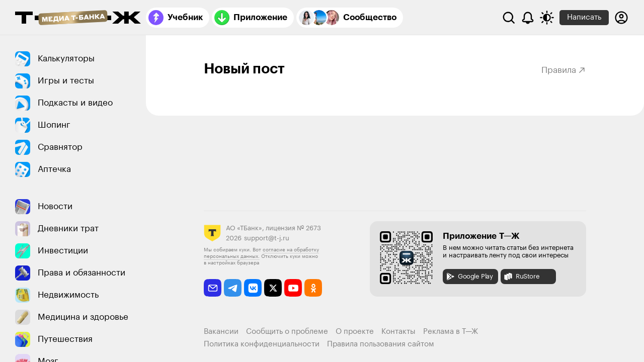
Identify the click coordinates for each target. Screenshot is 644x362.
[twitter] (273, 288)
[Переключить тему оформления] (547, 18)
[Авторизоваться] (621, 18)
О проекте (355, 332)
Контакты (398, 332)
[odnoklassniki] (313, 288)
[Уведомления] (528, 18)
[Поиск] (509, 18)
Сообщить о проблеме (287, 332)
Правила (564, 70)
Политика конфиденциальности (262, 344)
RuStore (521, 277)
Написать (584, 17)
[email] (213, 288)
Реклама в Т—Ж (451, 332)
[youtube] (293, 288)
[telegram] (233, 288)
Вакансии (221, 332)
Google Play (469, 277)
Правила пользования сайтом (381, 344)
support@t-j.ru (267, 238)
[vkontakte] (253, 288)
